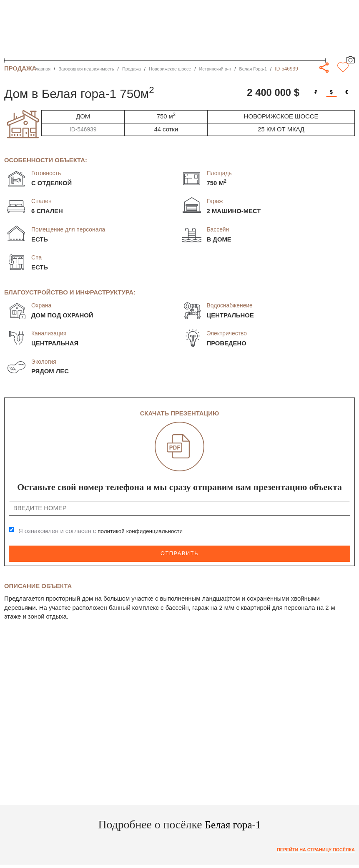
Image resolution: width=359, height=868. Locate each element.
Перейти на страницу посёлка (312, 848)
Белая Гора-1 (271, 69)
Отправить (180, 553)
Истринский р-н (231, 69)
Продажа (140, 69)
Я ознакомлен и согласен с (105, 531)
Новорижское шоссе (182, 69)
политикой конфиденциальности (144, 531)
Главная (43, 69)
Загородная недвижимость (91, 69)
